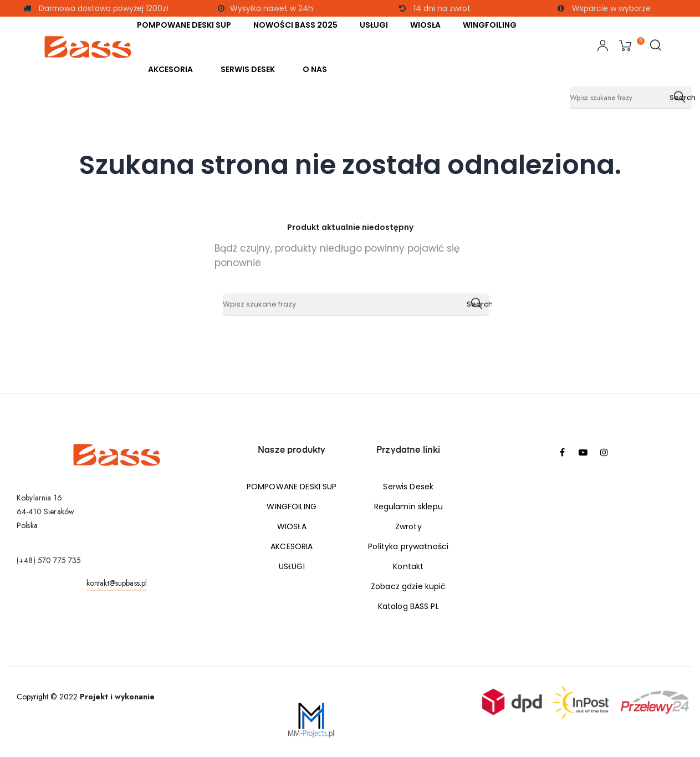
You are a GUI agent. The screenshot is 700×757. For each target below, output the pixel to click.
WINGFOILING (292, 507)
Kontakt (408, 566)
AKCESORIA (292, 546)
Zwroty (408, 526)
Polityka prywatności (408, 546)
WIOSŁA (292, 526)
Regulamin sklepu (408, 507)
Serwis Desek (408, 487)
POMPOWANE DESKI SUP (292, 487)
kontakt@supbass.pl (117, 583)
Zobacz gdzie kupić (408, 586)
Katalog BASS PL (408, 606)
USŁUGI (292, 566)
